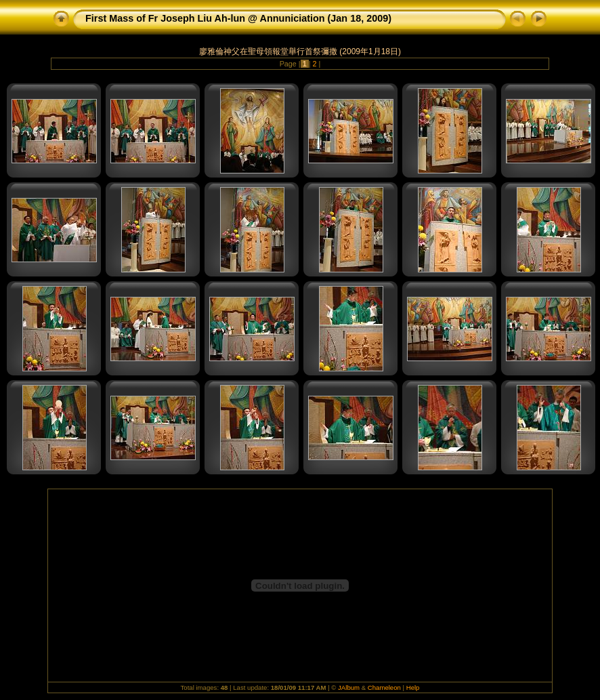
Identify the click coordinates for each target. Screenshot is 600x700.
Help (413, 687)
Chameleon (384, 687)
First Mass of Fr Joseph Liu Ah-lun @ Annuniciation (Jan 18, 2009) (238, 18)
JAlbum (349, 687)
